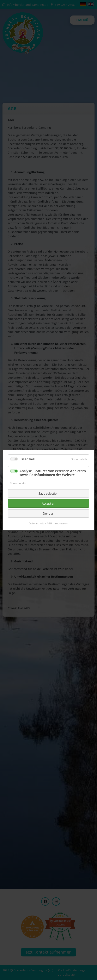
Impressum (61, 523)
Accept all (48, 503)
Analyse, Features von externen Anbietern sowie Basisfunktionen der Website (53, 473)
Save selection (48, 493)
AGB (49, 523)
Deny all (49, 513)
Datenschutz (37, 523)
